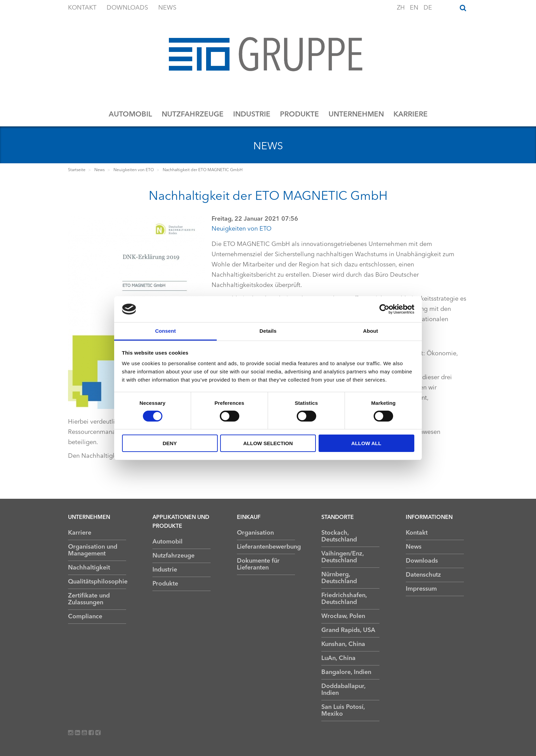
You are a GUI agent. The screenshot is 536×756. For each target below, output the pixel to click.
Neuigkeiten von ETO (242, 229)
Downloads (127, 8)
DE (428, 8)
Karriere (411, 115)
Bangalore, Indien (346, 672)
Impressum (421, 589)
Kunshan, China (343, 644)
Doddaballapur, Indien (343, 690)
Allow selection (268, 443)
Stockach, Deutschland (339, 536)
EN (415, 8)
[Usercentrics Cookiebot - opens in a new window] (384, 309)
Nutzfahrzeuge (193, 115)
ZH (402, 8)
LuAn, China (338, 658)
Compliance (85, 617)
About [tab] (371, 331)
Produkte (299, 115)
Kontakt (82, 8)
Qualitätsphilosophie (97, 582)
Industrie (252, 115)
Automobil (130, 115)
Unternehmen (356, 115)
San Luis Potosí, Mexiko (343, 711)
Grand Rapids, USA (348, 630)
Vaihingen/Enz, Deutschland (343, 557)
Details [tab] (268, 331)
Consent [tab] (166, 331)
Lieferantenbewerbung (266, 547)
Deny (170, 443)
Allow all (366, 443)
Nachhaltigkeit (89, 568)
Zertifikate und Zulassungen (89, 599)
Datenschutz (423, 575)
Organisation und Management (93, 550)
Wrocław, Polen (343, 616)
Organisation (255, 533)
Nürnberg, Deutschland (339, 578)
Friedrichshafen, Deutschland (344, 599)
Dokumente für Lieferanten (258, 564)
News (167, 8)
